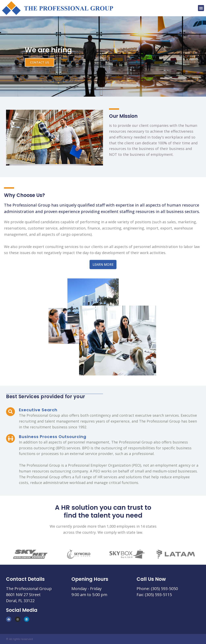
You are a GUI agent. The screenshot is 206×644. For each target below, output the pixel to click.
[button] (201, 8)
